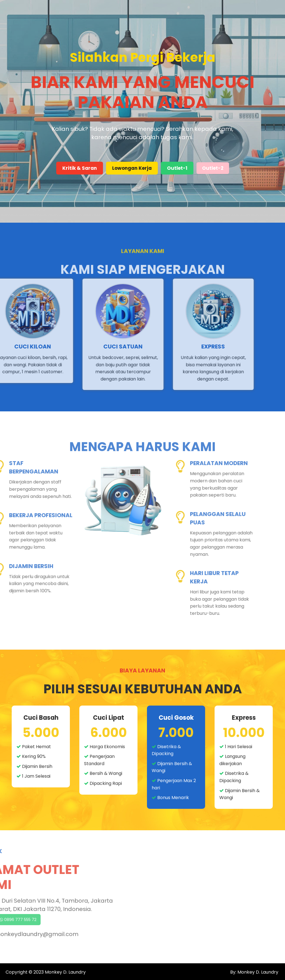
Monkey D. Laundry (65, 972)
